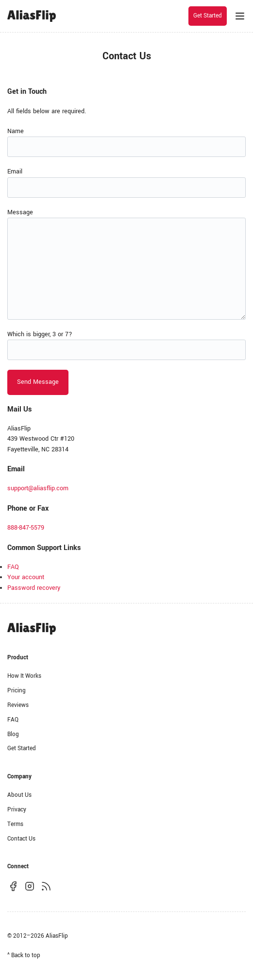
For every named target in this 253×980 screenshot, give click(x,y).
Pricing (17, 691)
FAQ (13, 567)
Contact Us (21, 839)
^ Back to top (24, 955)
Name (16, 131)
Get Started (208, 16)
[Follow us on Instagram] (30, 886)
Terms (15, 824)
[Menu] (240, 16)
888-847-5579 (26, 528)
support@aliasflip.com (38, 488)
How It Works (24, 676)
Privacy (17, 810)
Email (15, 172)
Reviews (18, 705)
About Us (19, 795)
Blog (13, 734)
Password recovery (34, 588)
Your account (26, 577)
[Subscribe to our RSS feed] (46, 886)
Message (20, 212)
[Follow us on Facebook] (13, 886)
